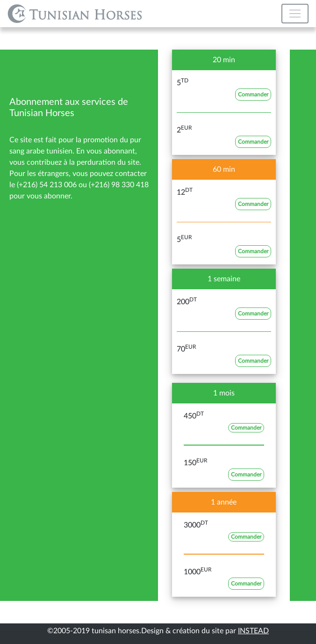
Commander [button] (253, 95)
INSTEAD (253, 631)
